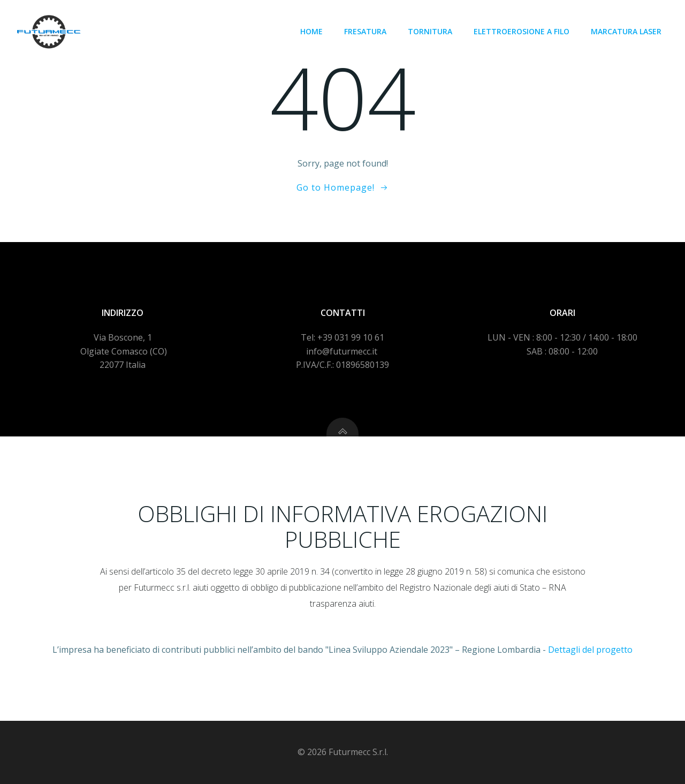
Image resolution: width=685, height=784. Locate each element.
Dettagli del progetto (590, 650)
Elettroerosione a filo (522, 31)
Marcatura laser (626, 31)
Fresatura (365, 31)
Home (311, 31)
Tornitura (430, 31)
